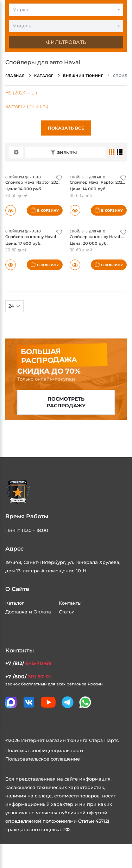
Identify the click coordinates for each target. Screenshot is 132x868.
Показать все (66, 128)
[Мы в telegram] (68, 702)
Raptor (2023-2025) (27, 106)
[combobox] (66, 10)
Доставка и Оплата (28, 612)
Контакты (70, 603)
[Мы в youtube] (48, 702)
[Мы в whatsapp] (85, 702)
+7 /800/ (28, 677)
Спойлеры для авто (23, 177)
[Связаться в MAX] (11, 702)
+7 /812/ (28, 663)
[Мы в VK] (29, 702)
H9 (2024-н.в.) (21, 93)
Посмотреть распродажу (66, 402)
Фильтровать (66, 42)
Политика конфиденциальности (44, 750)
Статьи (67, 612)
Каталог (15, 603)
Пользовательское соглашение (43, 759)
